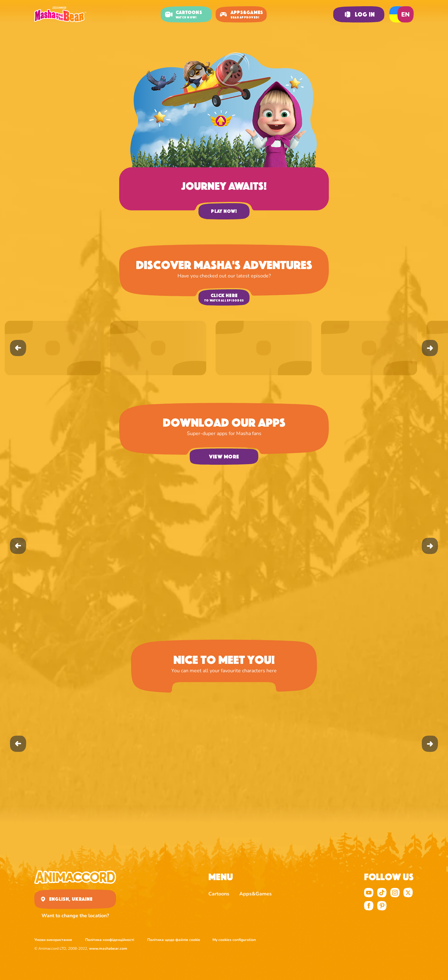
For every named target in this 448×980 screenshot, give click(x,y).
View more (224, 457)
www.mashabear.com (108, 948)
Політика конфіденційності (110, 940)
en (405, 15)
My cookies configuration (234, 940)
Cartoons (219, 894)
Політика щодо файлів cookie (174, 940)
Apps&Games (256, 894)
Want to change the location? (75, 916)
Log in (359, 14)
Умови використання (54, 940)
